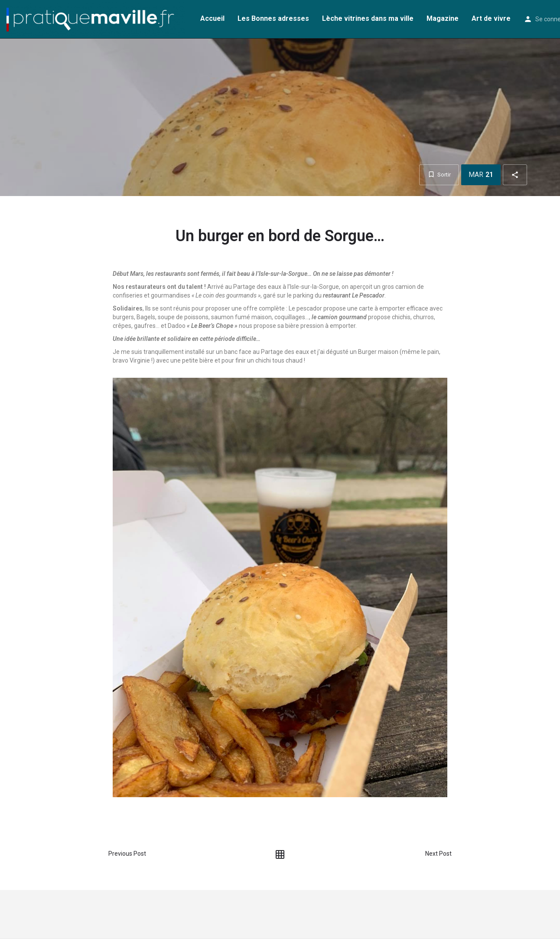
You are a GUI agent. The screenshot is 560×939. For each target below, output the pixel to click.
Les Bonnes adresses (273, 18)
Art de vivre (491, 18)
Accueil (212, 18)
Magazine (443, 18)
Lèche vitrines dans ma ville (368, 18)
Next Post (438, 854)
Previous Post (127, 854)
